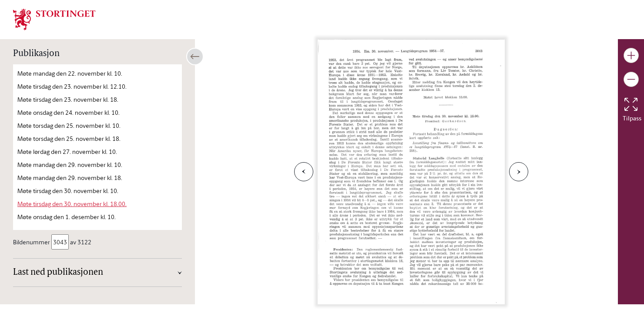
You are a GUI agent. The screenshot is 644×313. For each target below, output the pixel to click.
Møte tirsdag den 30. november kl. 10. (68, 191)
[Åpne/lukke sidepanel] (195, 57)
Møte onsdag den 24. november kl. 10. (69, 112)
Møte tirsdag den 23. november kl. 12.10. (72, 86)
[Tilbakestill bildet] (631, 104)
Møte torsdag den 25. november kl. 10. (69, 125)
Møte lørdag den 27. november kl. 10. (67, 152)
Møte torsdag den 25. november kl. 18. (69, 138)
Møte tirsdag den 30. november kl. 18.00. (72, 204)
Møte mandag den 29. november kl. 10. (70, 165)
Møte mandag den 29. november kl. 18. (70, 178)
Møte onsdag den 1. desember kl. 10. (67, 217)
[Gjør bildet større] (631, 55)
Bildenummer (32, 242)
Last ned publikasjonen (58, 273)
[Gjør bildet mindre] (631, 79)
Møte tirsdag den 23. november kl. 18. (68, 99)
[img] (54, 19)
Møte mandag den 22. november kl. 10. (70, 73)
